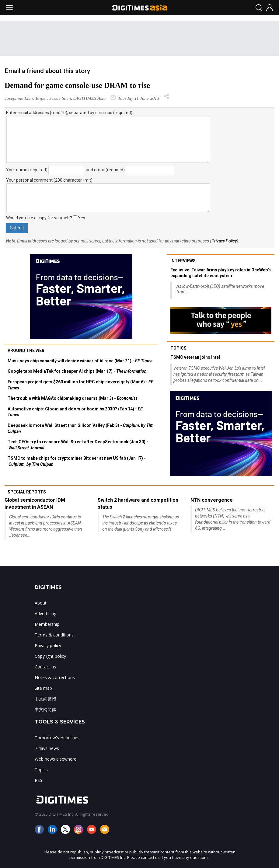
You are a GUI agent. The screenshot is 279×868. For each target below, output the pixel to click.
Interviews (183, 261)
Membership (47, 624)
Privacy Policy (224, 241)
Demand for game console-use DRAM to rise (77, 85)
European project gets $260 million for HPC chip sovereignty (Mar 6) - (80, 385)
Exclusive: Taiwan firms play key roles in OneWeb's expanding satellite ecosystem (221, 273)
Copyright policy (50, 656)
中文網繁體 (45, 699)
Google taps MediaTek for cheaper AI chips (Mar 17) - (77, 371)
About (41, 603)
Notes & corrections (55, 677)
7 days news (47, 748)
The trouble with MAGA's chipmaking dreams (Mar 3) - (72, 398)
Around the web (26, 350)
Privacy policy (48, 645)
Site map (43, 688)
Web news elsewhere (56, 759)
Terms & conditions (54, 635)
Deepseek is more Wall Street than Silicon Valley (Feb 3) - (81, 428)
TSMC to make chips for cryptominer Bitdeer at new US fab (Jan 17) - (77, 461)
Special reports (27, 492)
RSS (38, 780)
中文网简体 (45, 709)
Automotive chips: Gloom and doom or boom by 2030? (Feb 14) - (75, 412)
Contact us (45, 667)
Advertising (45, 614)
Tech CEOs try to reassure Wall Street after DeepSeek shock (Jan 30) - (78, 445)
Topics (178, 348)
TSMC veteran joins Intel (195, 357)
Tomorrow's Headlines (57, 738)
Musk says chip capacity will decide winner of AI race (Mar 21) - (80, 361)
